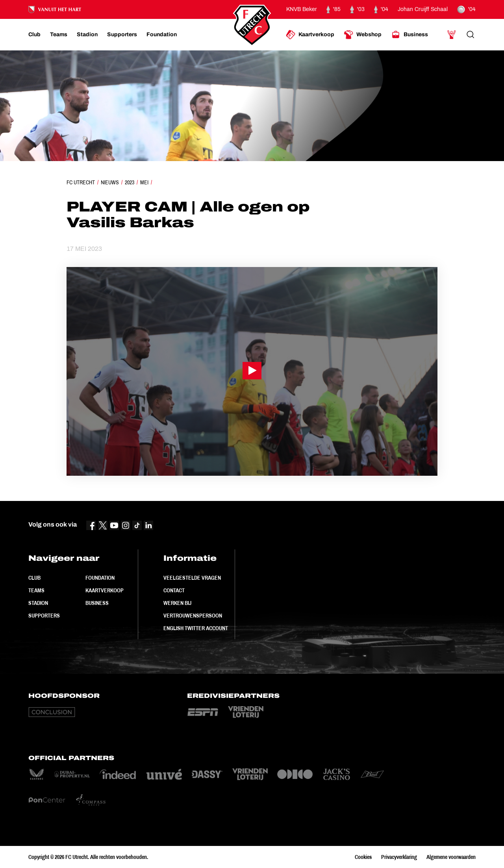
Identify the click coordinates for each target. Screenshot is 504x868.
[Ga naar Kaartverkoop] (310, 35)
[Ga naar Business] (409, 35)
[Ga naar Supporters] (122, 35)
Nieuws (110, 182)
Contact (174, 590)
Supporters (44, 616)
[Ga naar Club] (34, 35)
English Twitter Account (196, 628)
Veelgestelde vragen (192, 578)
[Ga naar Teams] (59, 35)
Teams (36, 590)
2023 (130, 182)
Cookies (363, 857)
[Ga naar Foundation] (162, 35)
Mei (144, 182)
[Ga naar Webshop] (363, 35)
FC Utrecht (81, 182)
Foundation (100, 578)
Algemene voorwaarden (451, 857)
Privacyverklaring (399, 857)
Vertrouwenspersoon (193, 616)
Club (34, 578)
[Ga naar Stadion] (87, 35)
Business (97, 603)
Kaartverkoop (105, 590)
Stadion (38, 603)
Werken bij (177, 603)
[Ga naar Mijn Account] (452, 35)
